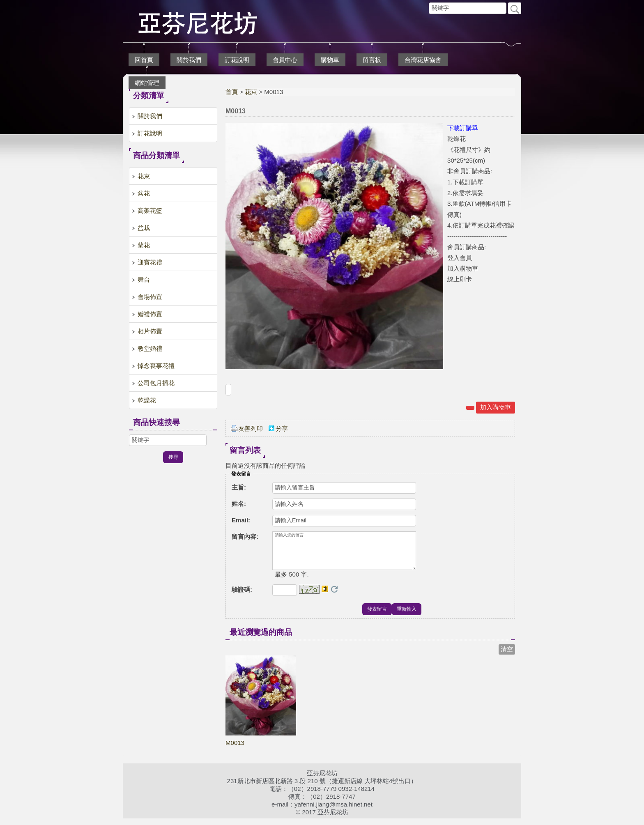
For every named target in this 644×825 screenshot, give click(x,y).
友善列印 (251, 429)
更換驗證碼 (334, 596)
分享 (282, 429)
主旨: (239, 487)
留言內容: (245, 537)
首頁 (232, 92)
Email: (241, 520)
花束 (251, 92)
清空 (507, 656)
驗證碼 (242, 596)
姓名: (239, 504)
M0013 (235, 749)
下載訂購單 (463, 128)
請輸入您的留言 (344, 554)
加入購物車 (496, 407)
